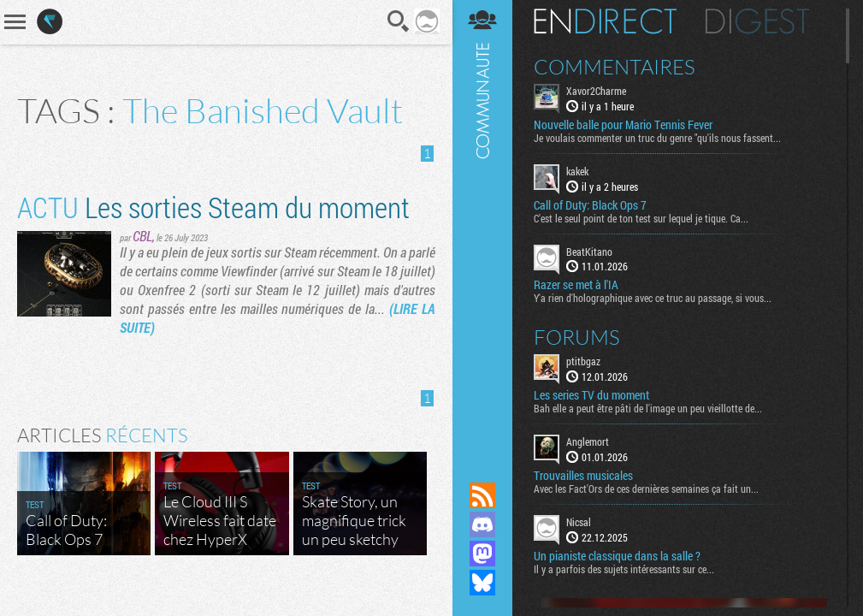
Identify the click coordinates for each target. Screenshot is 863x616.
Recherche (399, 21)
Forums (577, 337)
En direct (605, 21)
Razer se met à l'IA (576, 285)
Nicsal (579, 522)
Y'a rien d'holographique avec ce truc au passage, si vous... (653, 298)
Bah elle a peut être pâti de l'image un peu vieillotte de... (648, 408)
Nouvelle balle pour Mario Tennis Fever (623, 125)
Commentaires (615, 67)
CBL (142, 236)
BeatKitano (589, 252)
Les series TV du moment (591, 395)
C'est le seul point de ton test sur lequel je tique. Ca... (641, 218)
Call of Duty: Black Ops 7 (590, 205)
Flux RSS (482, 495)
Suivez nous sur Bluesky (482, 583)
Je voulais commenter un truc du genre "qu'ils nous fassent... (657, 138)
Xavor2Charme (596, 91)
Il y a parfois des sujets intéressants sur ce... (624, 569)
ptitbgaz (583, 361)
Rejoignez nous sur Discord (482, 524)
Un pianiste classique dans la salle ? (617, 556)
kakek (577, 171)
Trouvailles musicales (583, 476)
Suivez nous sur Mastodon (482, 554)
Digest (757, 21)
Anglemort (588, 441)
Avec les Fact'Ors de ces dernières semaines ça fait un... (646, 489)
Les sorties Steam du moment (213, 207)
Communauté (482, 225)
